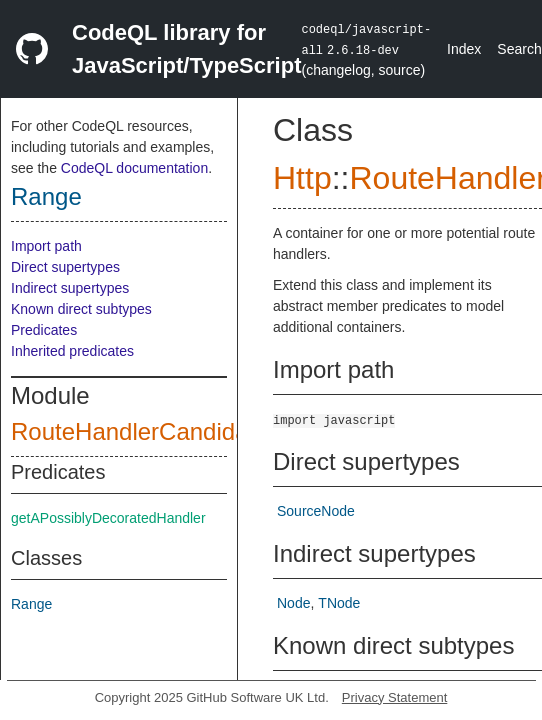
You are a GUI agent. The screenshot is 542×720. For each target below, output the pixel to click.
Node (293, 603)
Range (46, 196)
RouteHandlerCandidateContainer (192, 431)
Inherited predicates (72, 351)
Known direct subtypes (81, 309)
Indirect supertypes (70, 288)
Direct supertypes (65, 267)
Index (464, 49)
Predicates (44, 330)
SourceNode (316, 511)
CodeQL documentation (134, 168)
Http (302, 178)
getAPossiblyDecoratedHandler (108, 518)
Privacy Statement (395, 697)
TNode (339, 603)
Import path (46, 246)
